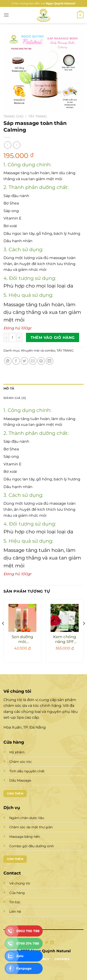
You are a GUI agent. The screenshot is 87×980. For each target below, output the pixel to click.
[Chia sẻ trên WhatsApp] (8, 361)
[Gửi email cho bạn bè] (33, 361)
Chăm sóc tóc (21, 762)
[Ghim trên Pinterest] (41, 361)
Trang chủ (13, 116)
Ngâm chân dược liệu (27, 818)
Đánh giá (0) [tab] (15, 398)
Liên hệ (15, 912)
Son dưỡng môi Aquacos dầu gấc (22, 640)
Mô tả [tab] (9, 388)
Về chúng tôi (20, 883)
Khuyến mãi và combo (38, 351)
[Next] (84, 633)
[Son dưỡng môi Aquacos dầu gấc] (22, 618)
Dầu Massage (20, 780)
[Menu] (6, 15)
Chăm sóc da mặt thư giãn (31, 827)
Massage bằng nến (24, 837)
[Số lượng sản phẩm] (13, 337)
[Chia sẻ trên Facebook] (16, 361)
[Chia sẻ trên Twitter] (24, 361)
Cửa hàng (17, 893)
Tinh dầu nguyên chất (27, 771)
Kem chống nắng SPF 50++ (65, 640)
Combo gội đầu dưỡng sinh (32, 846)
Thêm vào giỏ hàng (53, 338)
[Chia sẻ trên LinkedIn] (50, 361)
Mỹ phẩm (17, 752)
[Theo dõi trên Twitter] (46, 943)
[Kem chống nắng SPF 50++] (65, 618)
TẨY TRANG (38, 116)
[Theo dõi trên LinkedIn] (52, 943)
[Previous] (3, 633)
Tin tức (15, 902)
